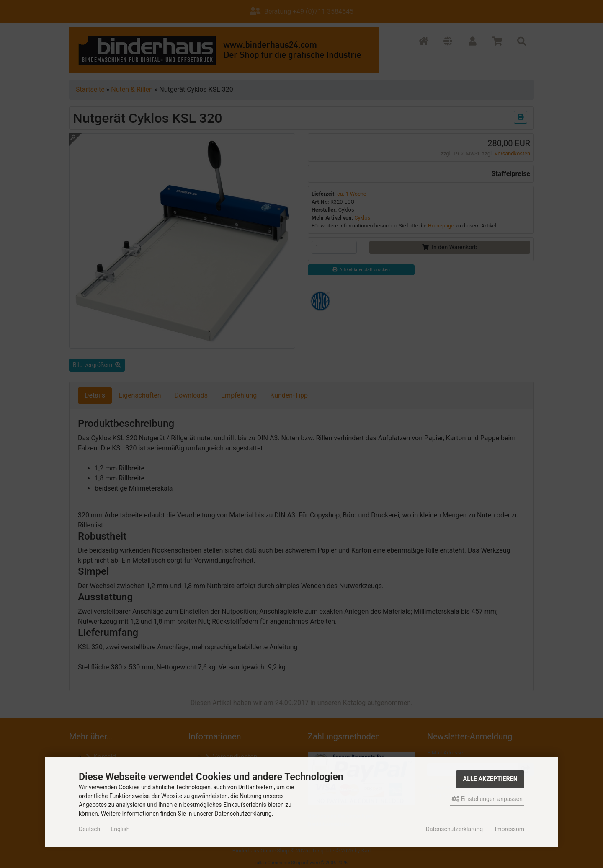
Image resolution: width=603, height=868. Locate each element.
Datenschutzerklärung (454, 829)
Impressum (510, 829)
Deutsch (89, 829)
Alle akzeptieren (490, 779)
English (120, 829)
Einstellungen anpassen (487, 799)
